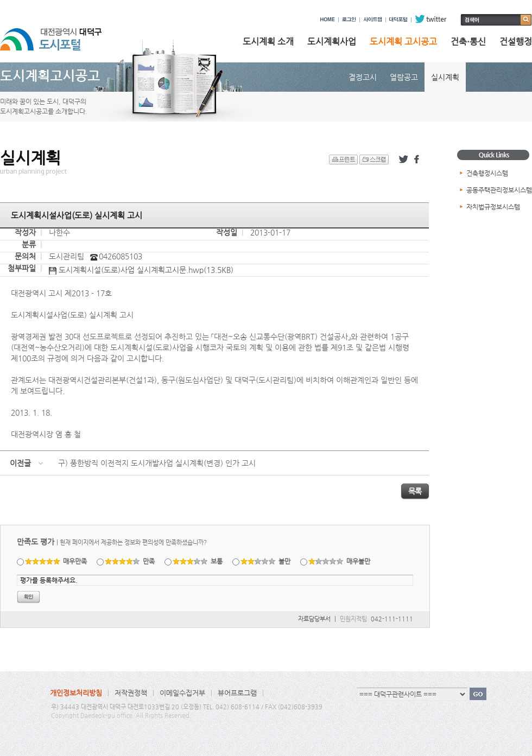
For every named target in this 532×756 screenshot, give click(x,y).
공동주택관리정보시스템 (499, 190)
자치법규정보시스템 (493, 207)
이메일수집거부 (182, 693)
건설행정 (516, 42)
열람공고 (404, 77)
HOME (328, 19)
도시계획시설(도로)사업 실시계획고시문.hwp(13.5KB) (141, 270)
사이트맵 (373, 19)
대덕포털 (398, 19)
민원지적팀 (353, 619)
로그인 (349, 19)
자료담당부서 (314, 619)
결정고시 (363, 77)
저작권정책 (131, 693)
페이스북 (419, 160)
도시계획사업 (332, 42)
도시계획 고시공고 (403, 42)
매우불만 (340, 561)
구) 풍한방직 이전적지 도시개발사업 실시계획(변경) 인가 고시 (157, 463)
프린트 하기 (343, 160)
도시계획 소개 (268, 42)
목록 (415, 491)
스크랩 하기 (374, 160)
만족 (130, 561)
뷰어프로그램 (237, 693)
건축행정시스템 (487, 173)
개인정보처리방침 (76, 693)
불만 (266, 561)
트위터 (403, 160)
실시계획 (445, 77)
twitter (431, 19)
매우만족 (56, 561)
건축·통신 (468, 42)
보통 (198, 561)
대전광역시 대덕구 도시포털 (60, 34)
